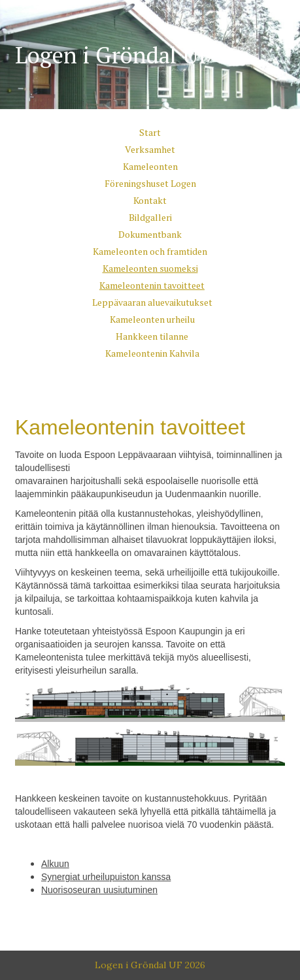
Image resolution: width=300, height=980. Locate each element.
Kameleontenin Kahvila (152, 353)
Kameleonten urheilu (152, 319)
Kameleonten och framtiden (150, 251)
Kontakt (150, 200)
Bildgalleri (150, 217)
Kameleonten (150, 166)
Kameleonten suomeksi (150, 268)
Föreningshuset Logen (150, 183)
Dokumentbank (150, 234)
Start (150, 132)
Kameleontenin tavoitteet (152, 285)
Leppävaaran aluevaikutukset (152, 302)
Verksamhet (150, 149)
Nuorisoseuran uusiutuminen (99, 890)
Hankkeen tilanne (152, 336)
